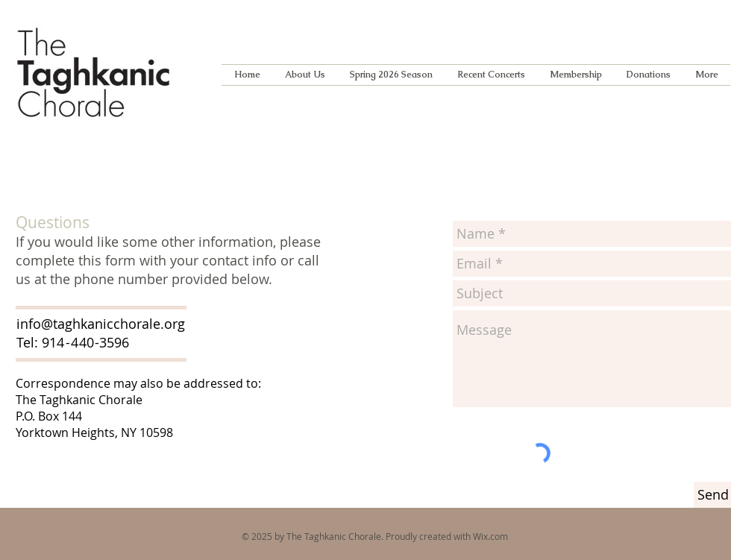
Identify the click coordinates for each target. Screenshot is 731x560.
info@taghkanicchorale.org (101, 324)
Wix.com (490, 536)
